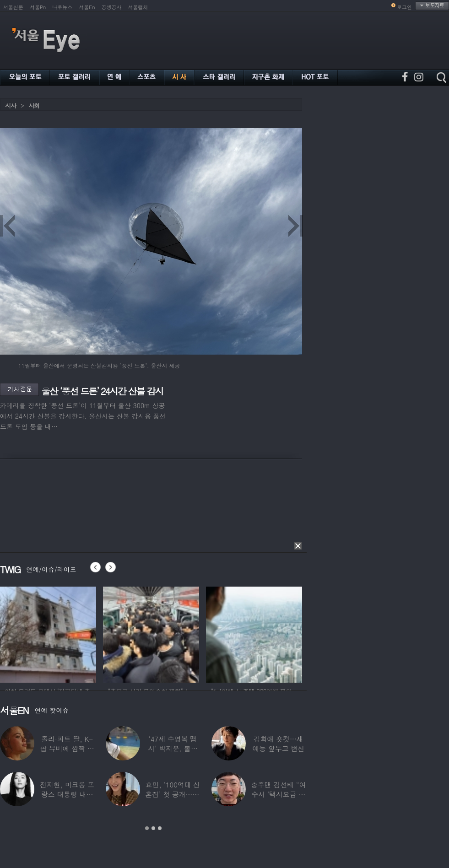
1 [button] (147, 828)
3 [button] (160, 828)
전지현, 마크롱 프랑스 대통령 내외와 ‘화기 (67, 794)
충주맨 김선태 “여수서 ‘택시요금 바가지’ (278, 794)
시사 (11, 105)
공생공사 (112, 7)
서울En (87, 7)
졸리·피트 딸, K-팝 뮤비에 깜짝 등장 (67, 748)
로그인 (404, 7)
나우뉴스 (62, 7)
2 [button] (153, 828)
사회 (34, 105)
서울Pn (38, 7)
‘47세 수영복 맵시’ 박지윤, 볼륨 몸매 (173, 748)
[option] (48, 633)
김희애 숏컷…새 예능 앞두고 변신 (278, 744)
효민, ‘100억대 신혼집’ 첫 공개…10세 (173, 794)
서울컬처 (138, 7)
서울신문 (13, 7)
